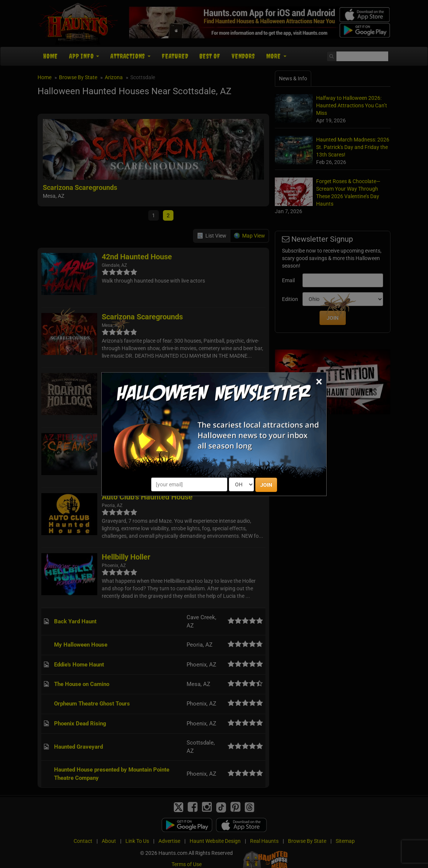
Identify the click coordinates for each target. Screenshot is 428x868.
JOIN (266, 485)
